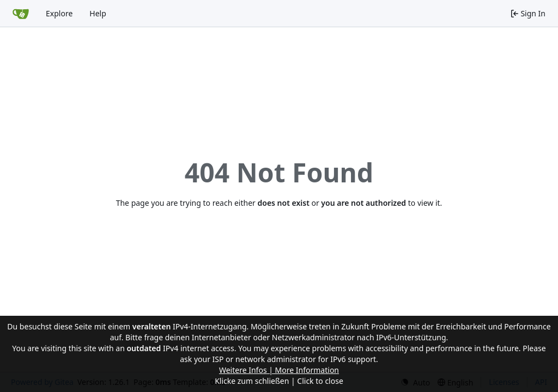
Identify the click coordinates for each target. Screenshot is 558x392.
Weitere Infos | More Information (279, 370)
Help (98, 13)
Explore (59, 13)
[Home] (21, 14)
